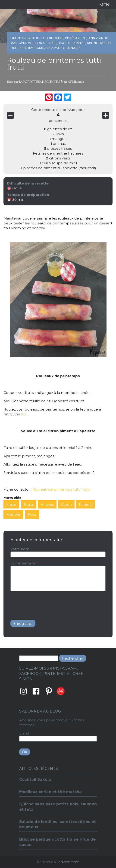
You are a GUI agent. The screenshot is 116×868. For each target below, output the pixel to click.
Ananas (47, 504)
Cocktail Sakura (35, 779)
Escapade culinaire (63, 48)
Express (78, 43)
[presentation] (46, 604)
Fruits (29, 504)
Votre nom (20, 549)
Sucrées (56, 38)
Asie (41, 48)
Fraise (11, 504)
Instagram (23, 691)
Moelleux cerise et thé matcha (50, 792)
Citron (66, 504)
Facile (64, 43)
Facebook (36, 691)
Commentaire (23, 563)
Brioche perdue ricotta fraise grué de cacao (57, 842)
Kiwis (32, 514)
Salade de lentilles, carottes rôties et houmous (58, 824)
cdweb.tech (69, 862)
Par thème (26, 48)
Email (24, 733)
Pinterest (49, 691)
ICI (24, 414)
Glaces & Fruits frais (29, 38)
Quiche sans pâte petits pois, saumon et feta (58, 807)
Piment (85, 504)
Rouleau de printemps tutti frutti (61, 489)
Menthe (13, 514)
